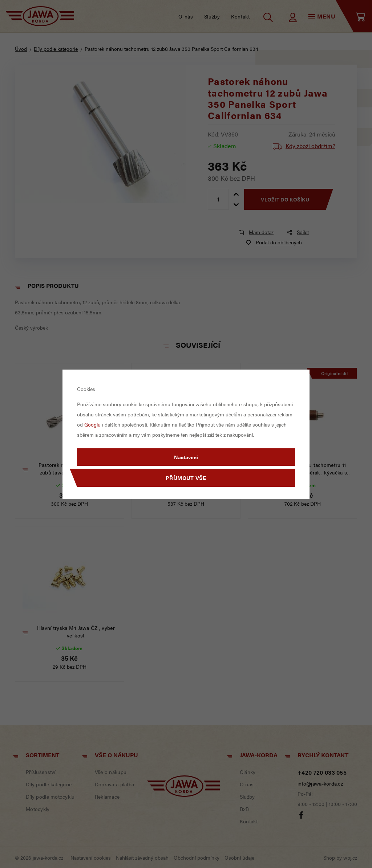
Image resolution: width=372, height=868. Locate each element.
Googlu (92, 424)
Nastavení (186, 457)
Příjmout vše (186, 478)
